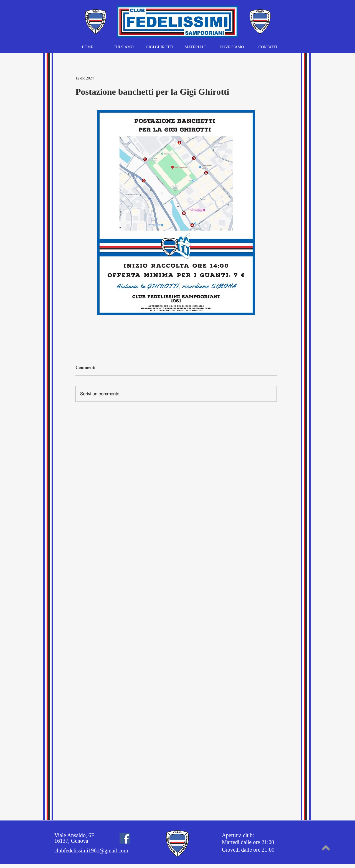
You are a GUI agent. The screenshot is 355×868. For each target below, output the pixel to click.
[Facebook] (125, 838)
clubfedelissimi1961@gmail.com (91, 850)
